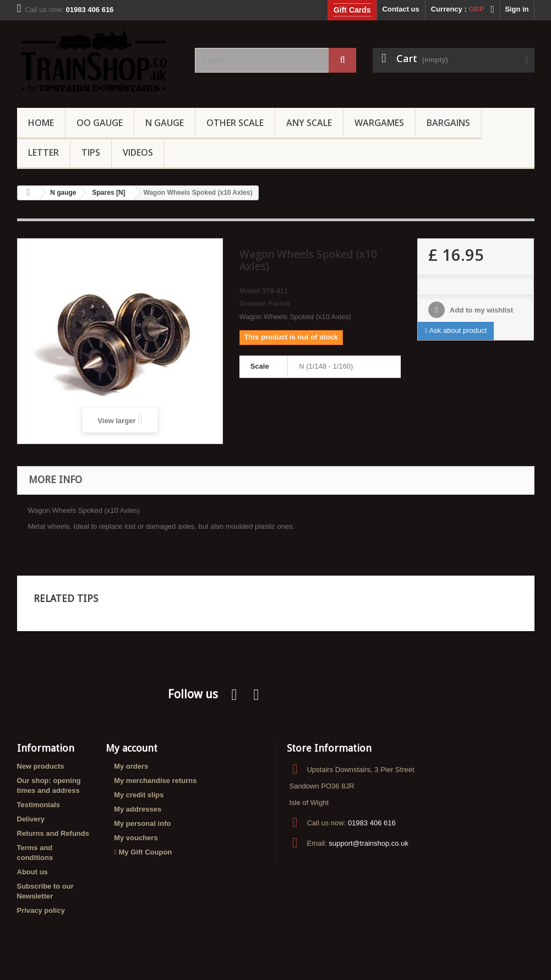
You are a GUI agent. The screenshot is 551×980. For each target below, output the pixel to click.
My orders (131, 766)
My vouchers (136, 838)
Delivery (31, 819)
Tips (91, 152)
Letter (43, 152)
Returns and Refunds (53, 833)
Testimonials (39, 805)
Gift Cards (352, 10)
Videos (138, 152)
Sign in (517, 9)
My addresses (138, 809)
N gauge (63, 193)
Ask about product (456, 330)
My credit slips (139, 795)
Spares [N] (109, 193)
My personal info (142, 823)
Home (41, 123)
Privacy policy (41, 910)
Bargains (448, 123)
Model (250, 291)
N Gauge (165, 123)
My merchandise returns (155, 781)
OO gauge (100, 123)
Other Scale (235, 123)
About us (32, 872)
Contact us (401, 9)
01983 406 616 (372, 823)
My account (132, 748)
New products (41, 766)
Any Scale (309, 123)
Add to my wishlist (481, 310)
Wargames (379, 123)
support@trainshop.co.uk (369, 843)
